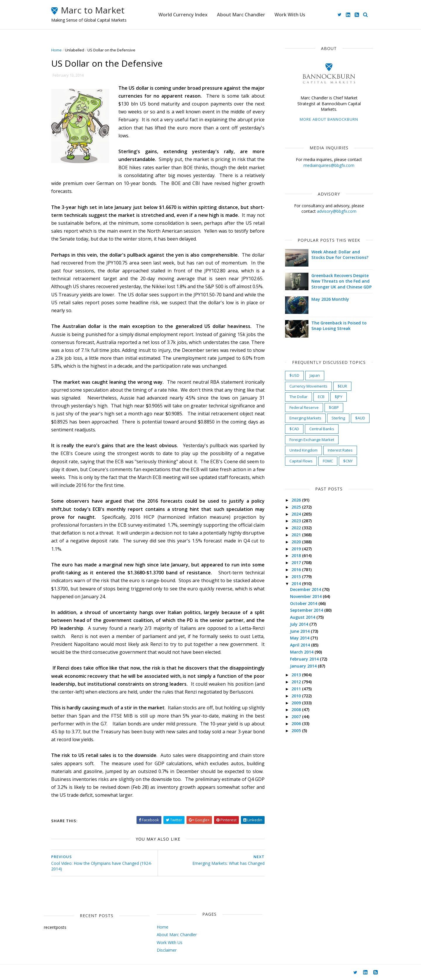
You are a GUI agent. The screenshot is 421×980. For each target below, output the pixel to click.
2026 (297, 500)
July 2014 (300, 624)
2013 (297, 675)
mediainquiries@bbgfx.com (329, 165)
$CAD (294, 429)
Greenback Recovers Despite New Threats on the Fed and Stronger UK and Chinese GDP (341, 281)
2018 (297, 555)
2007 (297, 717)
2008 (297, 709)
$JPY (339, 397)
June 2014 (300, 631)
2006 (297, 724)
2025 (297, 507)
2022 (297, 528)
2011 (297, 689)
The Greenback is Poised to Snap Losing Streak (339, 326)
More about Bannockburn (329, 119)
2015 (297, 577)
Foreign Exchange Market (312, 440)
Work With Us (290, 15)
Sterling (338, 418)
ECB (321, 397)
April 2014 (301, 645)
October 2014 (304, 603)
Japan (315, 375)
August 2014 (303, 617)
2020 (297, 542)
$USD (294, 375)
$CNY (348, 461)
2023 (297, 521)
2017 (297, 562)
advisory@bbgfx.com (337, 211)
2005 (297, 731)
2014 (297, 584)
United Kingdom (303, 450)
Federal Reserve (304, 407)
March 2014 (302, 652)
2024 (297, 514)
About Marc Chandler (241, 15)
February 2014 (305, 659)
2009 (297, 703)
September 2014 (307, 610)
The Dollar (299, 397)
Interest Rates (340, 450)
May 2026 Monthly (330, 299)
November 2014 (306, 596)
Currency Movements (308, 386)
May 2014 (300, 638)
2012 (297, 682)
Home (56, 50)
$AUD (360, 418)
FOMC (328, 461)
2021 (297, 535)
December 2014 (306, 589)
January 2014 (304, 666)
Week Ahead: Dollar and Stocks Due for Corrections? (340, 255)
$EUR (342, 386)
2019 (297, 549)
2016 (297, 569)
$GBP (334, 407)
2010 (297, 696)
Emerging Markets (305, 418)
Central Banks (322, 429)
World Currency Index (183, 15)
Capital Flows (301, 461)
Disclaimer (167, 950)
